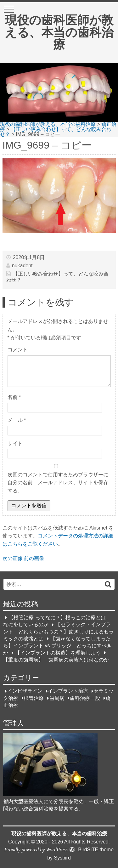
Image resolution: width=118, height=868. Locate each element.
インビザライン (25, 691)
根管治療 (34, 698)
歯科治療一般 (85, 698)
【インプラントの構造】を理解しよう (58, 653)
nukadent (22, 266)
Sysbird (62, 858)
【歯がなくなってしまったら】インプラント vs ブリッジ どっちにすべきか (57, 646)
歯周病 (57, 698)
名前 (14, 397)
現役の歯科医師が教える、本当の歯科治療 (59, 32)
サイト (15, 443)
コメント (18, 350)
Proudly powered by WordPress (36, 850)
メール (17, 420)
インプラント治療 (68, 691)
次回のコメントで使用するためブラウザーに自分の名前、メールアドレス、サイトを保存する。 (58, 483)
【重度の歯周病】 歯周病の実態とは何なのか (56, 660)
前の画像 (34, 558)
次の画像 (13, 558)
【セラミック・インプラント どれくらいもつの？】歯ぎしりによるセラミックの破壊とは (59, 632)
